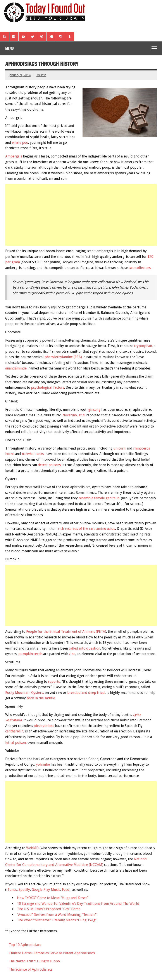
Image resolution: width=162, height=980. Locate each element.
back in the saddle (41, 698)
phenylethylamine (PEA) (63, 357)
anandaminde (16, 368)
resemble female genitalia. (99, 498)
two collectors (140, 268)
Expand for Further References (33, 931)
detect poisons (49, 465)
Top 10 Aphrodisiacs (25, 945)
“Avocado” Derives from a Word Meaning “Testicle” (57, 915)
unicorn (119, 448)
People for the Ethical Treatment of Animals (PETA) (66, 632)
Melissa (41, 75)
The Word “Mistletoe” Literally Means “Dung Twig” (57, 920)
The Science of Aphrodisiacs (31, 969)
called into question (84, 648)
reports (53, 682)
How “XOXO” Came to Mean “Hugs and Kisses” (53, 898)
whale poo (20, 143)
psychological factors (48, 387)
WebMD (32, 848)
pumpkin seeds (30, 654)
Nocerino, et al (74, 415)
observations (44, 726)
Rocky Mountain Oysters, (25, 693)
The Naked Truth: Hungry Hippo (34, 961)
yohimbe (43, 764)
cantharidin (14, 731)
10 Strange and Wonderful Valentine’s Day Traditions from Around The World (78, 904)
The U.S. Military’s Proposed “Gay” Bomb (49, 909)
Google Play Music (46, 890)
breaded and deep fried (86, 693)
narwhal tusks (33, 454)
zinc (72, 654)
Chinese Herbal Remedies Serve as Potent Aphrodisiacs (52, 953)
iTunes (12, 890)
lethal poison (16, 743)
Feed (66, 890)
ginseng (94, 410)
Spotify (24, 890)
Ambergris (14, 156)
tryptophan (143, 346)
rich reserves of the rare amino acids (86, 529)
